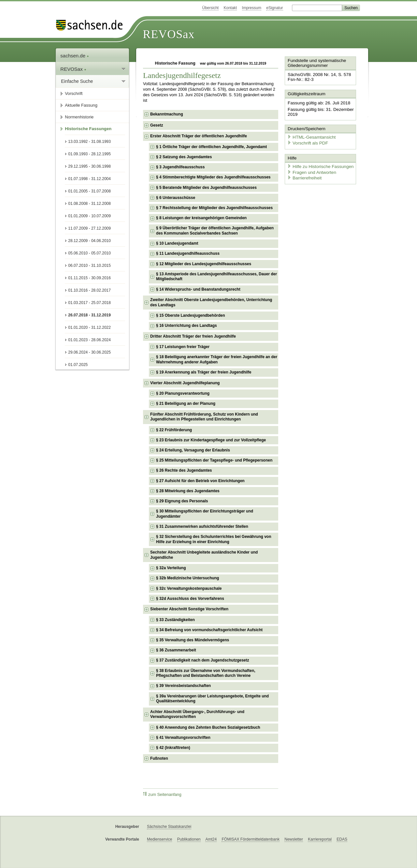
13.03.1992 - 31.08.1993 (89, 142)
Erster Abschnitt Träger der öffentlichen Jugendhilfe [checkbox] (199, 136)
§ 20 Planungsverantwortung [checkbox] (183, 393)
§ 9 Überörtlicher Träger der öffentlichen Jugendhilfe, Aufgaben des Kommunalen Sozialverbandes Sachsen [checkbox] (215, 231)
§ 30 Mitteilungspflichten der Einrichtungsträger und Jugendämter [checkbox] (205, 514)
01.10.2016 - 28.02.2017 (89, 290)
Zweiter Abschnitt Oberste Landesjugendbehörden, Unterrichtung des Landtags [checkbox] (211, 302)
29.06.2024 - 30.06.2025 (89, 352)
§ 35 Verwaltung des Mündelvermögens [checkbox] (193, 640)
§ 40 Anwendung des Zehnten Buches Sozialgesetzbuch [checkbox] (208, 727)
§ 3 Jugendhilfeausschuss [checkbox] (180, 167)
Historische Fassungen (88, 129)
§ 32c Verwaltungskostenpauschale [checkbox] (189, 588)
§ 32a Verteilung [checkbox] (171, 568)
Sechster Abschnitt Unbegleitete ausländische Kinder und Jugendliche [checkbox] (204, 555)
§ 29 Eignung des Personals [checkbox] (182, 501)
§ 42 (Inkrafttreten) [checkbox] (173, 748)
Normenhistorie (79, 117)
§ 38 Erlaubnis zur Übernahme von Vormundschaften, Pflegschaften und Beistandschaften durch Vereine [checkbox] (206, 673)
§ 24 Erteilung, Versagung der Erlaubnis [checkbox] (193, 450)
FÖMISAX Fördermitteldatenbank (250, 839)
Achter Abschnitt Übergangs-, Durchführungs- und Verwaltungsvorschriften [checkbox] (197, 714)
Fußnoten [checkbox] (159, 758)
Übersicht (210, 8)
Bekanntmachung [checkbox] (167, 114)
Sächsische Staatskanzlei (169, 827)
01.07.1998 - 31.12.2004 (89, 179)
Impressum (252, 8)
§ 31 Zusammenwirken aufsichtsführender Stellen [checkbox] (202, 526)
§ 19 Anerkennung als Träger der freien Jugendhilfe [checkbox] (204, 372)
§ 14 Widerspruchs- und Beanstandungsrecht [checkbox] (198, 289)
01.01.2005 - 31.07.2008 (89, 191)
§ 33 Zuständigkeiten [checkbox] (175, 620)
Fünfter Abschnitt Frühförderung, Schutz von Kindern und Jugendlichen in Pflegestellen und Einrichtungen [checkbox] (204, 417)
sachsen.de (75, 56)
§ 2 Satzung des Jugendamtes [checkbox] (184, 157)
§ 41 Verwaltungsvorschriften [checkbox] (183, 738)
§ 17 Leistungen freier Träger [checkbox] (183, 347)
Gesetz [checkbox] (157, 125)
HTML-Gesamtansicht (310, 136)
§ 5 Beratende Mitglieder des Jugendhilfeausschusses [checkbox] (206, 188)
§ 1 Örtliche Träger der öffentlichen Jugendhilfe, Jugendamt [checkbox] (211, 147)
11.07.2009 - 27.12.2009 (89, 228)
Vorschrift (74, 93)
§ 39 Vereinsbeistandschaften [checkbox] (183, 686)
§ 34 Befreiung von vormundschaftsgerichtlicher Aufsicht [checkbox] (209, 630)
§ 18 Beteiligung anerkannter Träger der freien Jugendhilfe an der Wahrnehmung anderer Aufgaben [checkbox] (217, 359)
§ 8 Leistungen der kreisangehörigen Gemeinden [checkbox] (201, 218)
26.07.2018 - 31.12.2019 (89, 315)
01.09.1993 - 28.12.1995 (89, 154)
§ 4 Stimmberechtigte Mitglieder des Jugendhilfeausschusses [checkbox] (213, 177)
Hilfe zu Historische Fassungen (318, 164)
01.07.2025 (78, 365)
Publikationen (189, 839)
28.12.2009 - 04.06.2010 (89, 241)
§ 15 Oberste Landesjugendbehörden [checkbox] (190, 315)
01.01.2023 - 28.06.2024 (89, 340)
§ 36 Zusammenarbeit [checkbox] (176, 650)
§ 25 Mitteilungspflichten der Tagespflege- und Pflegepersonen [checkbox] (214, 460)
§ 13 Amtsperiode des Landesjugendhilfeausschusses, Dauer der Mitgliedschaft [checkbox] (216, 277)
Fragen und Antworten (310, 169)
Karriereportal (320, 839)
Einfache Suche (77, 81)
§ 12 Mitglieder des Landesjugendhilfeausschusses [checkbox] (204, 264)
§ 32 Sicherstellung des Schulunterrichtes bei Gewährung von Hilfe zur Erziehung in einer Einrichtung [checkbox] (214, 539)
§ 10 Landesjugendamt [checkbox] (177, 243)
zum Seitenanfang (162, 794)
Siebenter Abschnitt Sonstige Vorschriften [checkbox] (189, 609)
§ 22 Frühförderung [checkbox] (174, 430)
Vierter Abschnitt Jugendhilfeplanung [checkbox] (185, 383)
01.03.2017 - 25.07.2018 (89, 303)
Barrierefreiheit (303, 175)
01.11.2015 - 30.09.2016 (89, 278)
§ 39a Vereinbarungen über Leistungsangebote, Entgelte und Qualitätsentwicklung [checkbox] (212, 699)
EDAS (342, 839)
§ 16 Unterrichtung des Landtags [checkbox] (187, 326)
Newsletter (294, 839)
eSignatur (274, 8)
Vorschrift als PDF (306, 141)
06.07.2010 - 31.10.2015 (89, 266)
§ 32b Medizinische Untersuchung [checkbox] (187, 578)
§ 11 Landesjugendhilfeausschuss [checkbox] (188, 253)
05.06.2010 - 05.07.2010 (89, 253)
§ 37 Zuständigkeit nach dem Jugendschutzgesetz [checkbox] (202, 660)
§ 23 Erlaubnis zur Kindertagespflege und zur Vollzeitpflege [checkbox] (211, 440)
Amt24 (211, 839)
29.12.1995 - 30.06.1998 (89, 166)
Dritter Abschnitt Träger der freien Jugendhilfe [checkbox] (193, 336)
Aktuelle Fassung (81, 105)
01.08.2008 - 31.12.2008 (89, 204)
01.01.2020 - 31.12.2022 (89, 327)
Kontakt (230, 8)
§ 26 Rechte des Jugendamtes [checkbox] (184, 470)
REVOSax (169, 34)
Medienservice (159, 839)
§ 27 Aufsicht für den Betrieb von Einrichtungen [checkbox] (200, 481)
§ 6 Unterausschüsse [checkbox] (176, 198)
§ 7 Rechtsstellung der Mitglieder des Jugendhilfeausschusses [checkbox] (214, 208)
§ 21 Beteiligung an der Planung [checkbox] (186, 404)
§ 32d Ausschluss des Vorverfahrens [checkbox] (190, 599)
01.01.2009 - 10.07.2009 (89, 216)
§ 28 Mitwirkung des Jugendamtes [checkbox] (188, 491)
